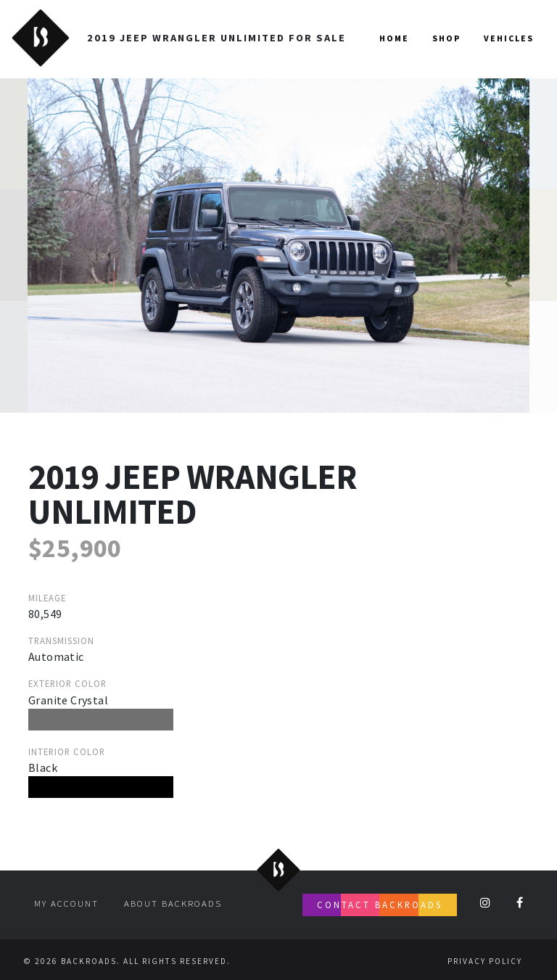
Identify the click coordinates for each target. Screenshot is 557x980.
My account (66, 903)
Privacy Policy (485, 961)
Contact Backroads (380, 905)
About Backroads (173, 903)
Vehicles (509, 38)
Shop (446, 38)
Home (394, 38)
